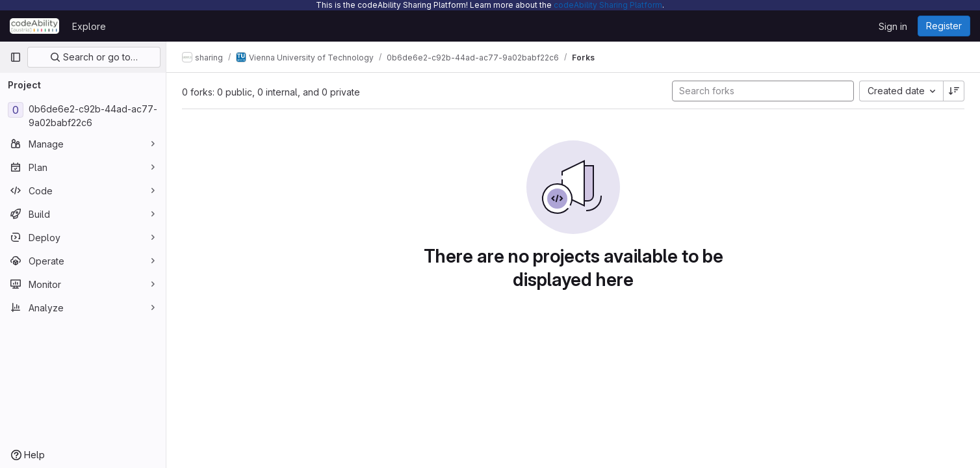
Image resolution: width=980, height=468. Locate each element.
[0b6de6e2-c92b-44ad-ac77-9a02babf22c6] (83, 116)
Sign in (893, 26)
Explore (89, 26)
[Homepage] (34, 26)
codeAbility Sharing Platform (608, 5)
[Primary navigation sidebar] (16, 57)
